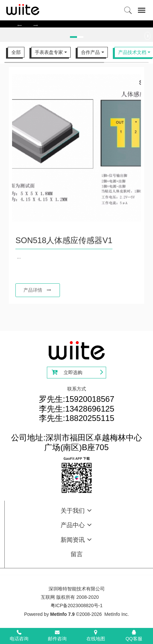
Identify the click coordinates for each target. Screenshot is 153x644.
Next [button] (150, 38)
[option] (76, 24)
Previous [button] (3, 38)
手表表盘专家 (49, 52)
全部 (16, 52)
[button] (20, 25)
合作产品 (90, 52)
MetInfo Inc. (117, 614)
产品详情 (37, 290)
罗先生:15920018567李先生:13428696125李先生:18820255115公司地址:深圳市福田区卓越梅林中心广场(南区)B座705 (76, 423)
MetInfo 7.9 (62, 614)
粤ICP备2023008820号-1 (77, 605)
